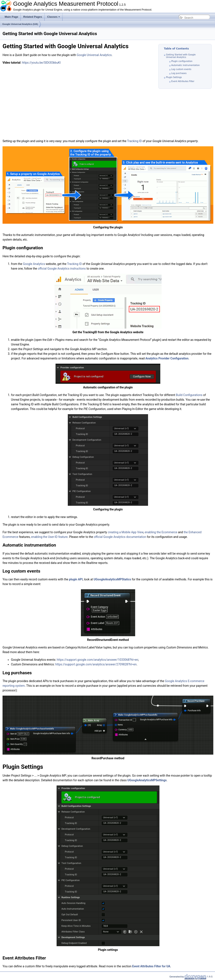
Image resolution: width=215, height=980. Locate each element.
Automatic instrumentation (186, 65)
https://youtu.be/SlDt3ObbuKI (41, 63)
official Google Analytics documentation (120, 537)
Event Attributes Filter (183, 81)
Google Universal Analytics (94, 55)
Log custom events (181, 69)
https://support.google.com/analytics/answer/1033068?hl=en (97, 660)
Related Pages (33, 17)
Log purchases (179, 73)
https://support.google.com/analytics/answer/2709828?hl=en (96, 664)
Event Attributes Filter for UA (151, 966)
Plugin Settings (174, 77)
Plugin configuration (182, 61)
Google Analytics (34, 264)
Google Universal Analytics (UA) (20, 24)
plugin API (76, 579)
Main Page (11, 17)
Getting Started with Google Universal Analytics (181, 56)
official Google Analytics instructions (62, 269)
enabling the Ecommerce (161, 532)
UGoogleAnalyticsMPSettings (147, 780)
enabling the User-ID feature (50, 537)
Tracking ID (135, 141)
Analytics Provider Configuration (167, 358)
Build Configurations (189, 395)
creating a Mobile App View (126, 532)
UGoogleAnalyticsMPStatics (112, 579)
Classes (54, 17)
